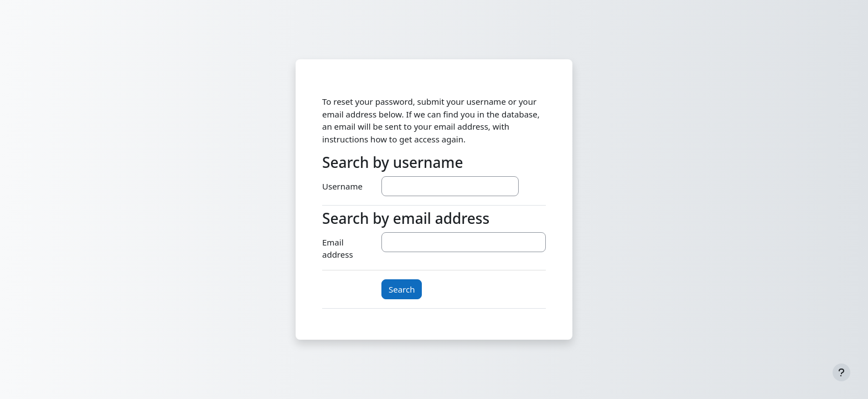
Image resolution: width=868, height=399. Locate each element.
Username (342, 186)
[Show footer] (841, 372)
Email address (338, 249)
